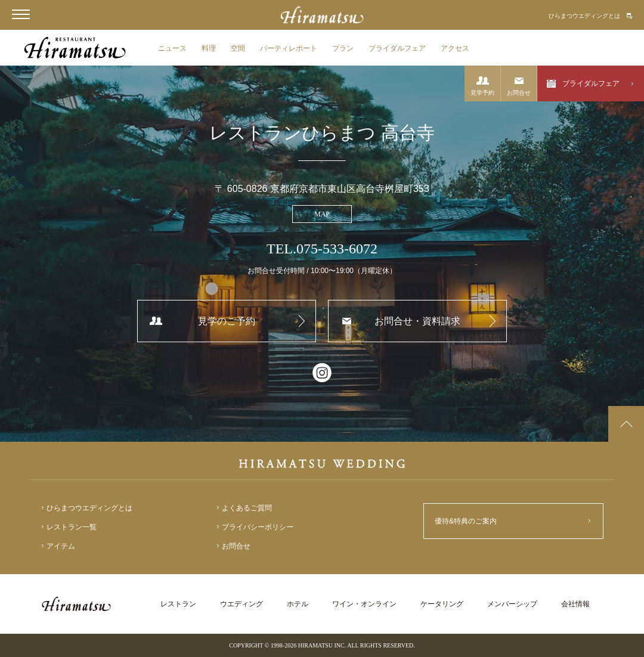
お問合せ (519, 93)
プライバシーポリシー (258, 527)
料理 (209, 48)
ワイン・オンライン (364, 604)
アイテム (61, 546)
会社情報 (575, 604)
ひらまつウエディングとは (584, 16)
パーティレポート (289, 48)
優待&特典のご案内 (466, 521)
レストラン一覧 (72, 527)
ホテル (298, 604)
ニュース (172, 48)
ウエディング (241, 604)
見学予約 (482, 93)
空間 (238, 48)
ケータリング (442, 604)
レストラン (178, 604)
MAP (322, 214)
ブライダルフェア (397, 48)
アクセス (455, 48)
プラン (343, 48)
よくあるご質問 (247, 508)
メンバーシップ (512, 604)
